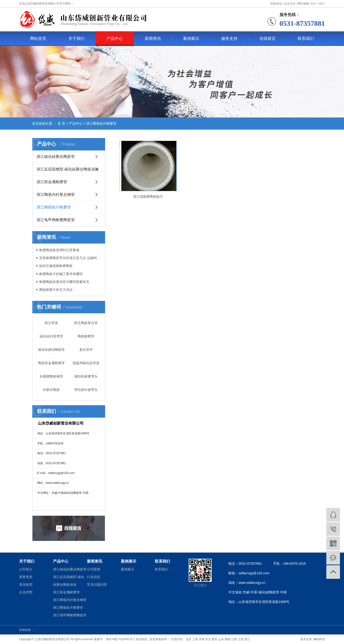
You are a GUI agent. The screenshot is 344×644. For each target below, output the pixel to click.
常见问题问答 (97, 585)
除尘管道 (51, 323)
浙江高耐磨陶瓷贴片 (147, 195)
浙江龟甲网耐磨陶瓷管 (56, 220)
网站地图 (303, 4)
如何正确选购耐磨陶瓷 (56, 266)
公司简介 (26, 569)
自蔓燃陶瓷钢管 (51, 376)
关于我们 (76, 39)
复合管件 (86, 350)
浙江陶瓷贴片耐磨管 (101, 123)
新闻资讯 (153, 39)
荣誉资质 (26, 577)
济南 (202, 639)
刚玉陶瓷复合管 (86, 323)
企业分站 (290, 4)
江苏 (241, 639)
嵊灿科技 (319, 639)
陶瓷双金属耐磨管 (51, 363)
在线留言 (268, 39)
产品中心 (115, 39)
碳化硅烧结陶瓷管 (51, 350)
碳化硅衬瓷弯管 (51, 336)
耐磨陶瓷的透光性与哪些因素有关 (64, 282)
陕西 (228, 639)
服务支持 (229, 39)
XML (321, 4)
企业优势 (26, 592)
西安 (215, 639)
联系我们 (306, 39)
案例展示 (191, 39)
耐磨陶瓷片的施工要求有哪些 (61, 274)
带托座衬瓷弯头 (86, 390)
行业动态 (94, 577)
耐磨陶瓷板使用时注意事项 (59, 250)
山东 (221, 639)
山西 (234, 639)
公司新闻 (94, 569)
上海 (195, 639)
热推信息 (276, 4)
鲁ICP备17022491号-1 (120, 639)
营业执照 (26, 585)
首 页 (61, 123)
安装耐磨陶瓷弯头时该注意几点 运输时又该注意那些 (70, 258)
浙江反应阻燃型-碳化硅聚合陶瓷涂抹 (68, 169)
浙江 (247, 639)
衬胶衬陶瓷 (51, 390)
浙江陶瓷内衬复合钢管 (56, 194)
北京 (188, 639)
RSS (313, 4)
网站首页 (38, 39)
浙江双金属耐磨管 (52, 182)
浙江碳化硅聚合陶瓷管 (56, 157)
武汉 (208, 639)
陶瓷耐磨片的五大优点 (56, 290)
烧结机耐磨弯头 (86, 376)
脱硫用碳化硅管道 (86, 363)
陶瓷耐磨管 (86, 336)
